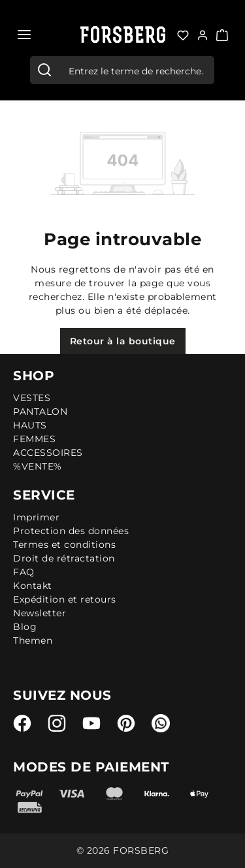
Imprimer (36, 517)
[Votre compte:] (203, 34)
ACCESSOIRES (48, 453)
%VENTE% (38, 466)
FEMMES (34, 439)
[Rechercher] (44, 70)
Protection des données (71, 531)
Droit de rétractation (64, 558)
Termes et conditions (64, 545)
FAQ (24, 572)
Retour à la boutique (123, 341)
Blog (25, 627)
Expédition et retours (65, 599)
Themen (33, 640)
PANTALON (40, 412)
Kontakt (33, 586)
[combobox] (136, 70)
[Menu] (24, 35)
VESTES (32, 398)
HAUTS (30, 425)
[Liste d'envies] (183, 34)
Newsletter (40, 613)
